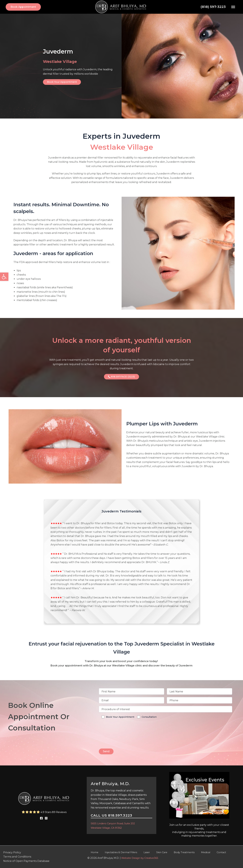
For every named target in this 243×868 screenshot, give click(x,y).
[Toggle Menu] (233, 7)
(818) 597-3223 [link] (213, 7)
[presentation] (123, 740)
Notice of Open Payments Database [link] (26, 861)
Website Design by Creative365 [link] (141, 858)
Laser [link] (139, 852)
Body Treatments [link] (171, 852)
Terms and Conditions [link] (17, 857)
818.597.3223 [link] (120, 815)
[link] (4, 277)
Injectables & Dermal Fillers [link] (116, 852)
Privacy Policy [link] (12, 852)
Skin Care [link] (151, 852)
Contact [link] (203, 852)
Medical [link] (190, 852)
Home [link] (91, 852)
